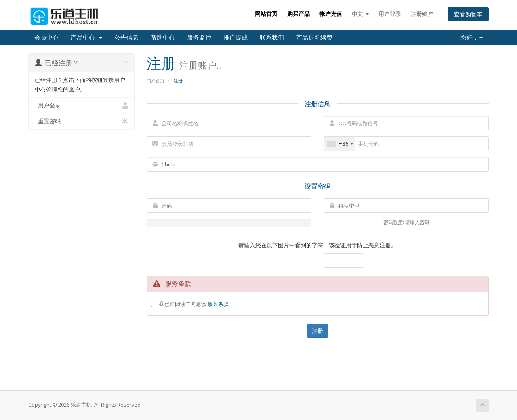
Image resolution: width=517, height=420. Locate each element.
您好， (472, 38)
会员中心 (46, 38)
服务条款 (218, 304)
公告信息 (126, 38)
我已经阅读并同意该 (194, 304)
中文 (360, 14)
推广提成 (235, 38)
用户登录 (390, 14)
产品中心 (86, 38)
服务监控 (199, 38)
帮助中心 (163, 38)
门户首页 (156, 81)
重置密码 (81, 121)
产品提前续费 (314, 38)
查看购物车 (468, 14)
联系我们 (272, 38)
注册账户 (422, 14)
